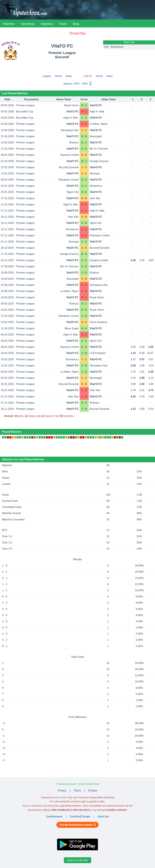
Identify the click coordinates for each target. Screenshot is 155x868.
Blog (76, 24)
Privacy (62, 791)
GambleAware (54, 816)
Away (69, 76)
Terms (77, 791)
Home (58, 76)
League (47, 76)
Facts (63, 24)
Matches (9, 24)
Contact (93, 791)
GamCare (103, 816)
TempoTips (77, 33)
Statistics (47, 24)
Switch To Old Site (77, 860)
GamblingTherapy (80, 816)
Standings (28, 24)
